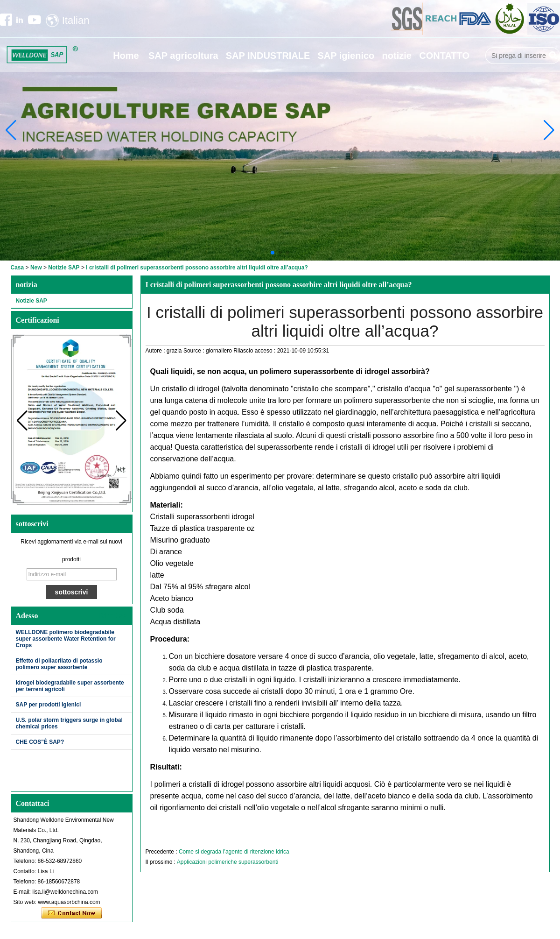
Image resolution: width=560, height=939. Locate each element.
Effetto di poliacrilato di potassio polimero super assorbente (59, 664)
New (36, 268)
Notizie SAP (64, 268)
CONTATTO (444, 56)
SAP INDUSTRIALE (268, 56)
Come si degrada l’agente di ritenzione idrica (234, 852)
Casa (17, 268)
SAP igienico (346, 56)
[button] (273, 253)
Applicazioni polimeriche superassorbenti (227, 862)
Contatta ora (72, 913)
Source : (195, 351)
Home (126, 56)
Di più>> (113, 616)
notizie (397, 56)
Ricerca (553, 56)
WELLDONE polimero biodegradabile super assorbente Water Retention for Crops (66, 639)
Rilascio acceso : (255, 351)
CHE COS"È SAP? (40, 742)
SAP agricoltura (183, 56)
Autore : (156, 351)
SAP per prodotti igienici (49, 705)
